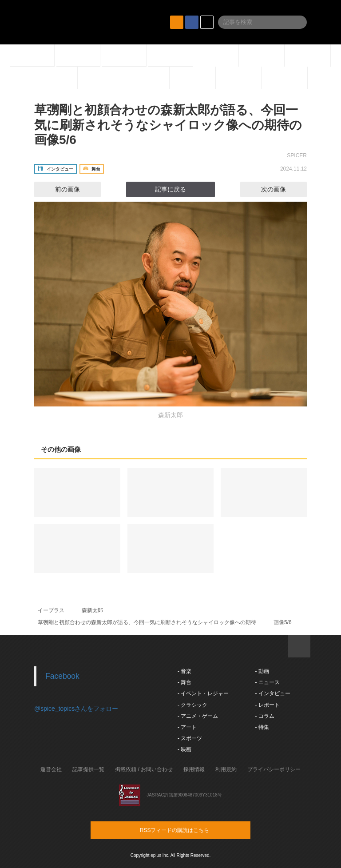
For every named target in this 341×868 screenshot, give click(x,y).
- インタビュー (272, 693)
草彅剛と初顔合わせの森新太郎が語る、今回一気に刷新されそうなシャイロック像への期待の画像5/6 (168, 125)
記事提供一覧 (88, 769)
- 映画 (184, 749)
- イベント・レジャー (203, 693)
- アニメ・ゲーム (198, 716)
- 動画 (262, 671)
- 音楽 (184, 671)
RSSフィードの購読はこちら (187, 830)
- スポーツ (190, 738)
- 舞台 (184, 682)
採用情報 (194, 769)
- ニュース (267, 682)
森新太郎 (92, 610)
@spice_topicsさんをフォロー (76, 709)
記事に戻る (170, 189)
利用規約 (226, 769)
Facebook (62, 676)
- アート (187, 727)
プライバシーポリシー (274, 769)
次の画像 (282, 189)
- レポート (267, 705)
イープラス (51, 610)
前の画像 (59, 189)
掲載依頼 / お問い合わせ (144, 769)
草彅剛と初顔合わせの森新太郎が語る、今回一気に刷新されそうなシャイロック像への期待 (147, 622)
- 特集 (262, 727)
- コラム (264, 716)
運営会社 (51, 769)
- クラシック (192, 705)
